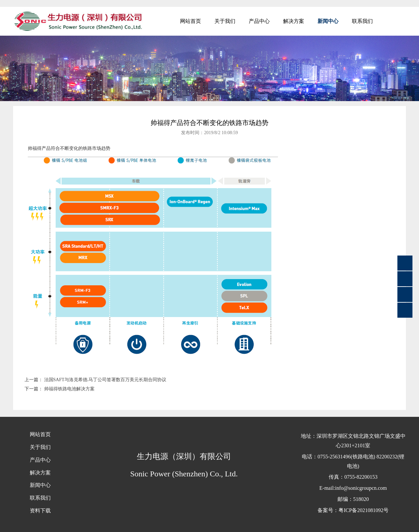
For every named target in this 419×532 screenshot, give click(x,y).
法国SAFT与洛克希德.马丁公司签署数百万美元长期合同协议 (105, 380)
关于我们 (225, 21)
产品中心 (259, 21)
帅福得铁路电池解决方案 (69, 389)
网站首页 (191, 21)
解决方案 (294, 21)
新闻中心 (328, 21)
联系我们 (362, 21)
